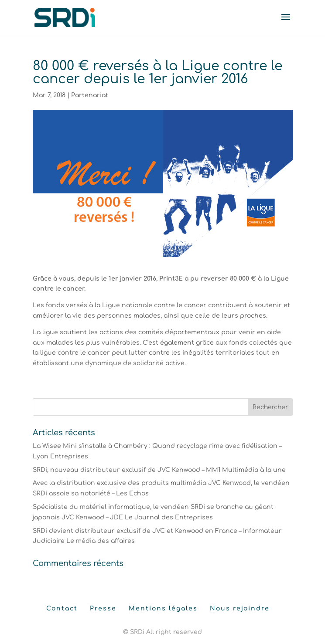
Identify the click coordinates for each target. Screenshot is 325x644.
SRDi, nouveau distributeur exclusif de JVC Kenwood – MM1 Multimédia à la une (159, 470)
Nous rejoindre (240, 608)
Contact (62, 608)
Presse (103, 608)
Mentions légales (163, 608)
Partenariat (90, 95)
